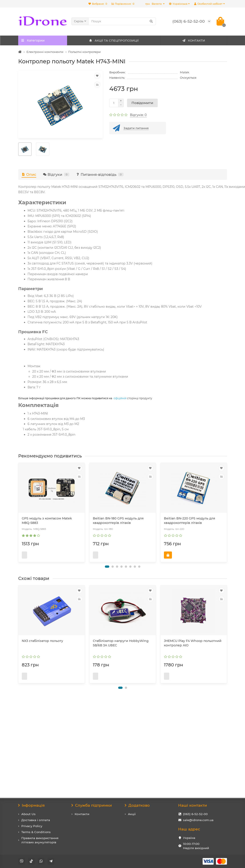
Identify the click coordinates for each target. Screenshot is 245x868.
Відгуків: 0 (138, 115)
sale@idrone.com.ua (198, 820)
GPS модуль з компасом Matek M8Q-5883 (47, 521)
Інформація (32, 805)
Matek (185, 72)
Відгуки (56, 174)
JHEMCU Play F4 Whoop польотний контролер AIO (193, 652)
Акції (132, 814)
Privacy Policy (32, 826)
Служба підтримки (92, 805)
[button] (107, 575)
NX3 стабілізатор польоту (42, 650)
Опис (29, 174)
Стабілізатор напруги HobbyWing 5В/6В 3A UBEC (121, 652)
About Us (28, 814)
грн (154, 4)
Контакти (82, 814)
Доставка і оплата (36, 820)
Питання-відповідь (100, 174)
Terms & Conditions (36, 832)
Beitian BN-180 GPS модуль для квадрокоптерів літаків (118, 521)
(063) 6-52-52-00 (195, 814)
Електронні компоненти (45, 52)
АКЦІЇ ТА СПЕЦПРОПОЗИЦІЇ (114, 40)
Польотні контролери (84, 52)
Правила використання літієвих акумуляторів (40, 840)
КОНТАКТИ (193, 40)
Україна (189, 838)
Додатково (137, 805)
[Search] (122, 21)
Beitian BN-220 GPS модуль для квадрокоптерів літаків (190, 521)
